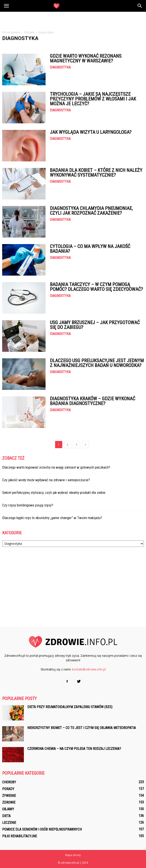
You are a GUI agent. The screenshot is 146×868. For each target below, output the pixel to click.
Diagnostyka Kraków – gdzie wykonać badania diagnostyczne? (93, 401)
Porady (8, 789)
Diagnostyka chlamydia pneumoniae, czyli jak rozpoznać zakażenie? (91, 211)
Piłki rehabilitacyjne (20, 836)
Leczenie (9, 823)
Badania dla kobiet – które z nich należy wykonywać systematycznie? (96, 173)
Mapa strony (73, 855)
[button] (140, 6)
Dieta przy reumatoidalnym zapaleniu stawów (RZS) (70, 707)
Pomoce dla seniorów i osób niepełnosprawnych (42, 829)
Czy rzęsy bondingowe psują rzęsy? (28, 505)
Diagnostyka (60, 67)
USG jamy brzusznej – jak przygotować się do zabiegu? (95, 325)
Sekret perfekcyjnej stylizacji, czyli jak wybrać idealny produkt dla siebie (54, 493)
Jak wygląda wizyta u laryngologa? (91, 132)
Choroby (9, 782)
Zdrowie (9, 802)
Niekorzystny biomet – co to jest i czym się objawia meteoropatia (82, 728)
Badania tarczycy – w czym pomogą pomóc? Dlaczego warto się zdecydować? (96, 287)
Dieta (6, 816)
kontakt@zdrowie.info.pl (89, 669)
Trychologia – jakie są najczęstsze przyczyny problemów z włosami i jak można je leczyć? (93, 99)
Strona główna (11, 32)
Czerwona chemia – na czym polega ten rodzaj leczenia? (74, 749)
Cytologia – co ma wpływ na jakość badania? (90, 249)
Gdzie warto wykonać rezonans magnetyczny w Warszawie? (86, 58)
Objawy (8, 809)
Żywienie (9, 796)
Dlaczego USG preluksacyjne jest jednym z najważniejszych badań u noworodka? (97, 363)
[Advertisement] (73, 19)
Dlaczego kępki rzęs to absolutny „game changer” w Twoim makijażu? (52, 518)
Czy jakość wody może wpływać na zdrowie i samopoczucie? (46, 480)
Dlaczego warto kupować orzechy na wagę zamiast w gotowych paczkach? (56, 467)
